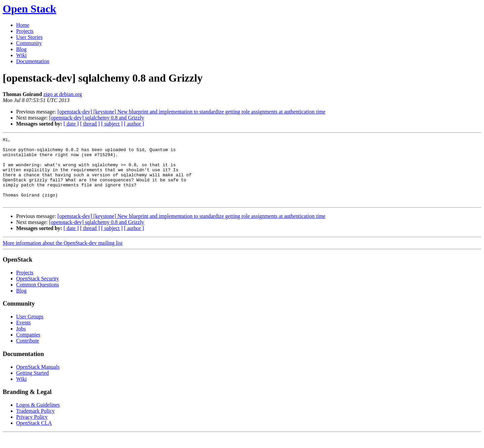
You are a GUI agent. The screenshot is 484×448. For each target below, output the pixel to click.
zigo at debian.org (63, 94)
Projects (25, 31)
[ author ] (134, 124)
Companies (28, 348)
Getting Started (32, 386)
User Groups (30, 330)
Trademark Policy (35, 424)
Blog (21, 49)
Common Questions (38, 298)
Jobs (21, 342)
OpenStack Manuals (38, 380)
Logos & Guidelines (38, 418)
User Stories (29, 37)
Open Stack (29, 9)
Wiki (21, 55)
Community (29, 43)
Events (24, 336)
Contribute (28, 354)
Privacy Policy (32, 430)
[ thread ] (90, 124)
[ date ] (71, 124)
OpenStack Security (38, 292)
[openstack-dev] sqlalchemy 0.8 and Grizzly (97, 118)
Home (23, 25)
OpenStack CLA (34, 436)
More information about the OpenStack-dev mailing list (63, 256)
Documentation (33, 61)
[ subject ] (112, 124)
